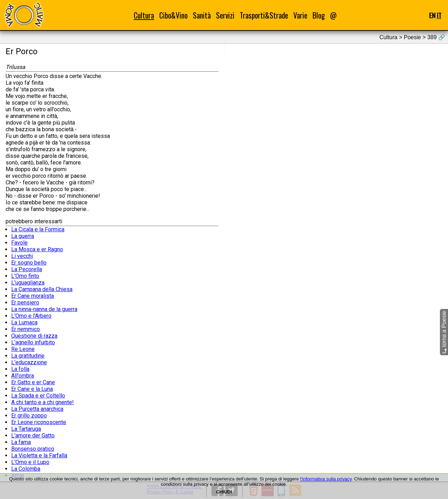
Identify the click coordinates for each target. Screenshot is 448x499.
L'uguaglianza (28, 283)
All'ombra (23, 376)
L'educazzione (29, 362)
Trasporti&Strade (264, 15)
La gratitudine (28, 356)
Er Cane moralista (33, 296)
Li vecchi (22, 256)
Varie (300, 15)
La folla (20, 369)
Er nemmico (26, 329)
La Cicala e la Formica (38, 229)
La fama (21, 442)
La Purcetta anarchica (37, 409)
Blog (319, 15)
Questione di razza (34, 336)
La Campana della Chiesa (42, 289)
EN (432, 15)
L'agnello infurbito (33, 342)
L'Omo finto (25, 276)
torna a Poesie (444, 332)
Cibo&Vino (173, 15)
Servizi (225, 15)
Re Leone (23, 349)
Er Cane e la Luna (32, 389)
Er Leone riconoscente (39, 422)
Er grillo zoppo (29, 416)
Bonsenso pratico (33, 449)
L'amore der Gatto (33, 435)
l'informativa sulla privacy (326, 479)
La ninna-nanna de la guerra (44, 309)
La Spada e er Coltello (38, 396)
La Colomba (26, 469)
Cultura (144, 15)
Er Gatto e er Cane (33, 382)
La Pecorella (27, 269)
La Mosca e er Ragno (37, 249)
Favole (19, 243)
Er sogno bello (29, 263)
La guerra (23, 236)
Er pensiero (25, 303)
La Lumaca (24, 322)
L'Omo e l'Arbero (31, 316)
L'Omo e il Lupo (30, 462)
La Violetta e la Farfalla (39, 455)
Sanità (202, 15)
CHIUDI (224, 492)
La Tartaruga (26, 429)
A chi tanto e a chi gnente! (43, 402)
